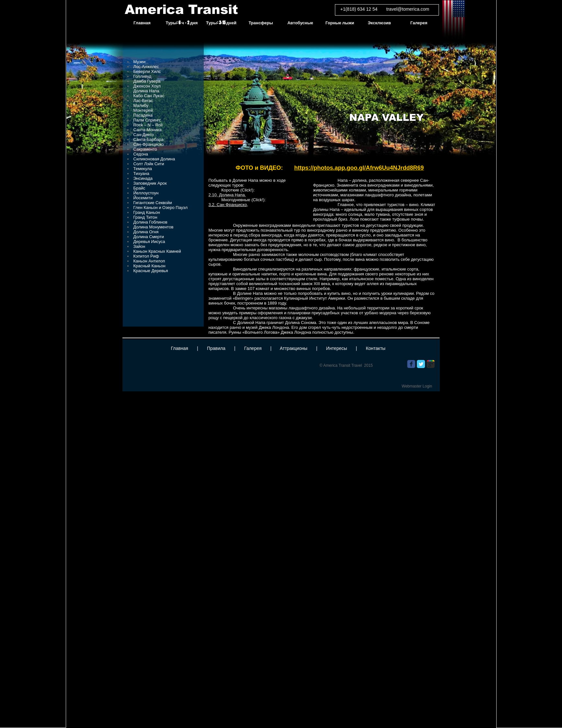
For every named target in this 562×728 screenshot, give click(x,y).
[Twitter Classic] (421, 364)
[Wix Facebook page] (411, 364)
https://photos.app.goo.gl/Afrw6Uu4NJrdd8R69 (359, 168)
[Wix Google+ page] (431, 364)
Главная (180, 348)
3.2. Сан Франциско (228, 205)
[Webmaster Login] (417, 386)
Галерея (253, 348)
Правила (216, 348)
